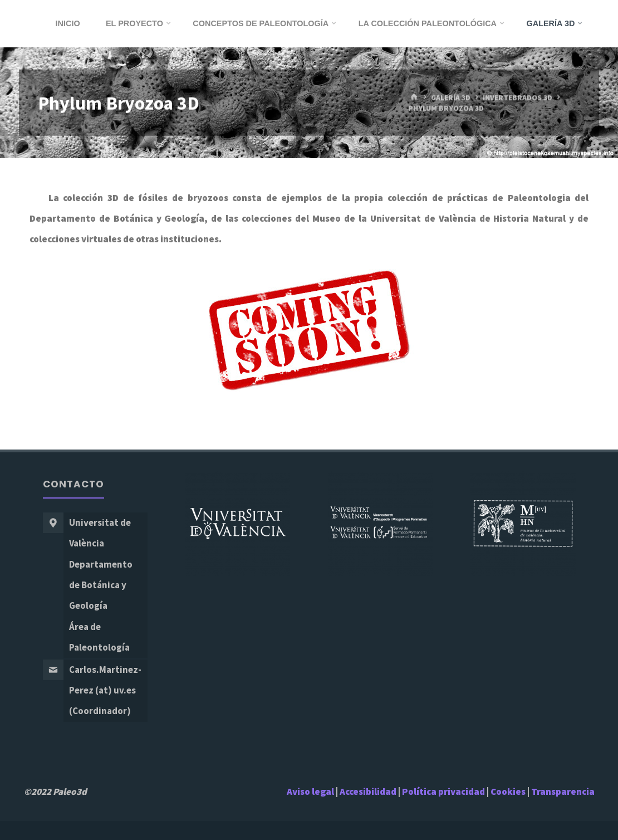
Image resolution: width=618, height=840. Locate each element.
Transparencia (563, 792)
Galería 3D (451, 98)
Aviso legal (310, 792)
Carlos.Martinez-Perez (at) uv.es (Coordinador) (105, 690)
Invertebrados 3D (518, 98)
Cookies (508, 792)
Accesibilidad (368, 792)
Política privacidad (444, 792)
